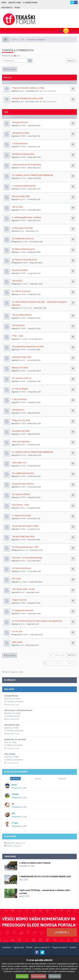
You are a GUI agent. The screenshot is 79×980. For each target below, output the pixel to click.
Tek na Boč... (18, 281)
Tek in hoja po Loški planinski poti (18, 710)
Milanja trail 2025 (20, 368)
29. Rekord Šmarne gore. (23, 249)
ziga (22, 91)
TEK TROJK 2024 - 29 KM (23, 589)
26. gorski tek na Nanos (23, 484)
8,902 (24, 788)
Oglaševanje (19, 947)
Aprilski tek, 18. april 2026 (15, 739)
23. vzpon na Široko (21, 494)
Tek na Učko (17, 207)
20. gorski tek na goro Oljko (25, 526)
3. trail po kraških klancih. (24, 186)
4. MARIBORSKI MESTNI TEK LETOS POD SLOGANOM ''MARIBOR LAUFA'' (45, 876)
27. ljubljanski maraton (22, 610)
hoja (22, 231)
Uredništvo (7, 947)
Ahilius (23, 444)
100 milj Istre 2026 (12, 725)
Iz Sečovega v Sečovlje (22, 228)
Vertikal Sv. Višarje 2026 (23, 154)
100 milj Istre (18, 410)
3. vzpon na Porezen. (21, 515)
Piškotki (29, 947)
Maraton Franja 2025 (21, 357)
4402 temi (71, 61)
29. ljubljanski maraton (22, 238)
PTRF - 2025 (17, 336)
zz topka (24, 339)
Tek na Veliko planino (22, 315)
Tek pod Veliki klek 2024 (23, 536)
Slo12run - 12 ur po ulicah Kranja (27, 558)
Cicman (23, 178)
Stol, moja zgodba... (21, 441)
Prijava (17, 7)
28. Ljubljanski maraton (23, 473)
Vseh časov (15, 779)
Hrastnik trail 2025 (21, 431)
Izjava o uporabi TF (42, 947)
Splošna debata (13, 716)
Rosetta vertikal (20, 270)
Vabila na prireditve (15, 745)
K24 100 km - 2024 (20, 505)
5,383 (24, 807)
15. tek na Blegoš (20, 389)
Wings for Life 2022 (21, 420)
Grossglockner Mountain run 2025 (28, 346)
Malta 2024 (17, 642)
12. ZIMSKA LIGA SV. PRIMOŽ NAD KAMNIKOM (32, 452)
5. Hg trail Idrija (19, 399)
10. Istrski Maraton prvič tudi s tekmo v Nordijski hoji (37, 621)
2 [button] (49, 663)
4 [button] (57, 663)
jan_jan (25, 550)
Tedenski (62, 779)
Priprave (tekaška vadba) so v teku (28, 88)
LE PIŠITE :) (62, 932)
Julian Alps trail (19, 463)
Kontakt (73, 947)
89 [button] (70, 663)
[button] (75, 663)
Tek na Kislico (18, 325)
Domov (4, 2)
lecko (23, 624)
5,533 (24, 797)
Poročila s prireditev (15, 701)
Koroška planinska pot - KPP (25, 547)
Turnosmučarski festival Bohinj (26, 165)
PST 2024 (16, 579)
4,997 (24, 826)
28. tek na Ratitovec (21, 568)
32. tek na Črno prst (21, 291)
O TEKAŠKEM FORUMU (30, 2)
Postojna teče (26, 308)
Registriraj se (7, 7)
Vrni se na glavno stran (13, 672)
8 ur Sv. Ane (17, 631)
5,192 (24, 817)
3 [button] (53, 663)
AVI (19, 56)
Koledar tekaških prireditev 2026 (27, 98)
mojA (22, 592)
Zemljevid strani (15, 2)
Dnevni (38, 779)
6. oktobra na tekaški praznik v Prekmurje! (35, 863)
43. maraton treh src (21, 378)
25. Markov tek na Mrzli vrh (24, 260)
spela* (23, 199)
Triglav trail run (19, 600)
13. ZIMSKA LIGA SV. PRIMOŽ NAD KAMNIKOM (32, 175)
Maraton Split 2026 (21, 196)
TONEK (23, 125)
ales (22, 645)
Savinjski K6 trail (11, 696)
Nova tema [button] (10, 69)
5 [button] (61, 663)
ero (15, 56)
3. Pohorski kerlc (20, 143)
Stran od (60, 655)
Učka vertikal (10, 754)
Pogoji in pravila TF (60, 947)
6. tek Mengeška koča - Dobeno (26, 217)
